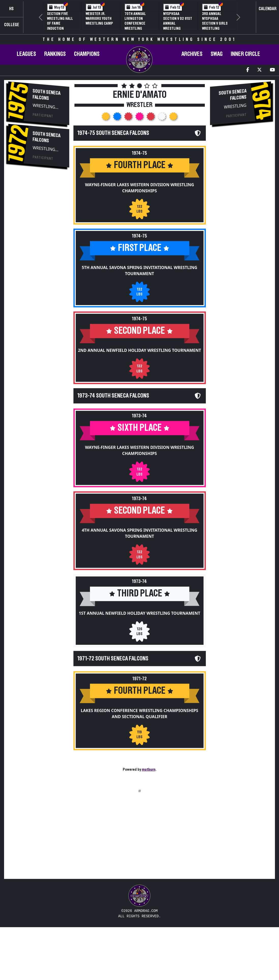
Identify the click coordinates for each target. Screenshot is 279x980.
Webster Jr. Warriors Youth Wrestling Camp (99, 19)
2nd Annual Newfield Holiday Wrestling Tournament (140, 362)
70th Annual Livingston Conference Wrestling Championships (137, 23)
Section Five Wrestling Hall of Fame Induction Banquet (60, 23)
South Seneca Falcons (47, 95)
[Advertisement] (39, 257)
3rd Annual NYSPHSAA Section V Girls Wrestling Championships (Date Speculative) (215, 28)
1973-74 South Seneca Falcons (113, 424)
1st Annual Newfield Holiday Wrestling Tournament (139, 653)
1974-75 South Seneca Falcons (113, 133)
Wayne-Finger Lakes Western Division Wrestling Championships (139, 188)
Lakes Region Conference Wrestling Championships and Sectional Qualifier (139, 753)
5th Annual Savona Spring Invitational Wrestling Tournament (140, 282)
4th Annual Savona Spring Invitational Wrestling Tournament (140, 562)
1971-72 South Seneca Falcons (113, 699)
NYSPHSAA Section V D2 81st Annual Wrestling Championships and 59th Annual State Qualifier (178, 28)
